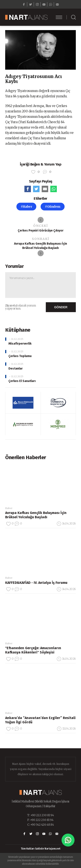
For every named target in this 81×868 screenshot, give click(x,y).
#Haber (26, 207)
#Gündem (53, 207)
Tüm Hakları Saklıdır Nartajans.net (41, 849)
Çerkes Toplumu (20, 356)
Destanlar (16, 369)
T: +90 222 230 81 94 (40, 815)
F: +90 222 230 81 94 (40, 820)
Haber (9, 508)
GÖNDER (61, 307)
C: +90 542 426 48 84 (40, 825)
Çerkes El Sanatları (22, 381)
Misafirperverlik (20, 344)
